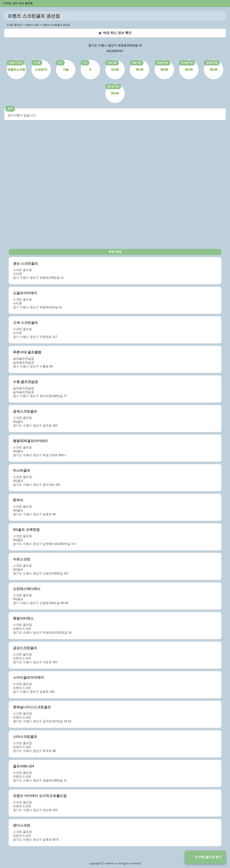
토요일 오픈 (162, 63)
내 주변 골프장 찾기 (208, 857)
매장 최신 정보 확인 (117, 33)
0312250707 (115, 51)
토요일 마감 (187, 63)
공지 (10, 109)
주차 (60, 63)
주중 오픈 (112, 63)
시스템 (37, 63)
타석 (85, 63)
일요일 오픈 (212, 63)
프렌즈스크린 (15, 63)
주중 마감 (137, 63)
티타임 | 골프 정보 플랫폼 (18, 3)
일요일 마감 (113, 86)
